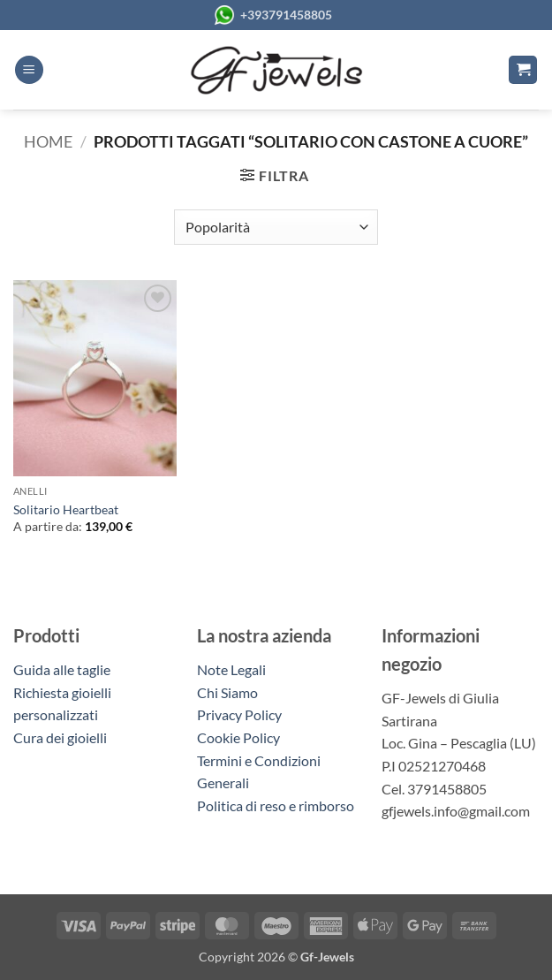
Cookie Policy (238, 737)
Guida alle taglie (64, 669)
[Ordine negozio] (276, 227)
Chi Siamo (227, 692)
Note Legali (231, 669)
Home (48, 141)
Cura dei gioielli (60, 737)
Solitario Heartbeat (66, 509)
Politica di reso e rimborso (276, 805)
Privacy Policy (239, 714)
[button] (29, 70)
